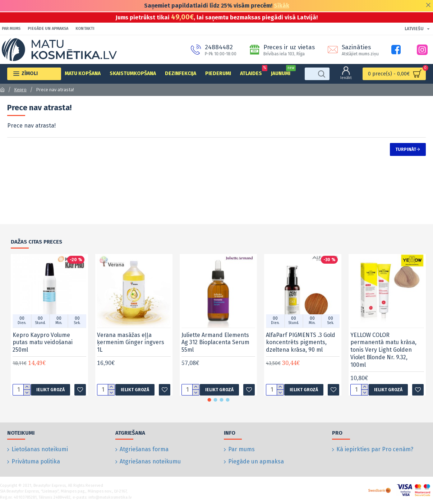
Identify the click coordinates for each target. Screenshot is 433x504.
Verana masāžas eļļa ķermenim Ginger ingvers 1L (131, 350)
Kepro (20, 90)
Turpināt (406, 149)
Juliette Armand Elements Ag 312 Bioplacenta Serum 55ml (215, 350)
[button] (209, 407)
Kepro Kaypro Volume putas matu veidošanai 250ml (43, 350)
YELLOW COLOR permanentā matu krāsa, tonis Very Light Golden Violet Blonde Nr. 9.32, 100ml (383, 357)
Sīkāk (282, 6)
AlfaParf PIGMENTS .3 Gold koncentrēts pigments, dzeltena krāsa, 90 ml (301, 350)
